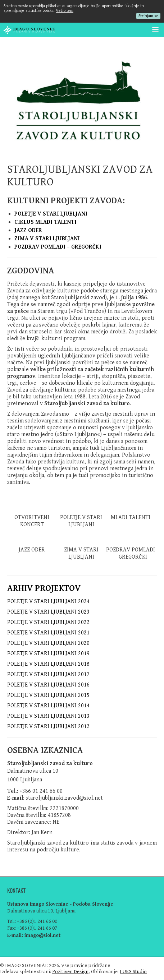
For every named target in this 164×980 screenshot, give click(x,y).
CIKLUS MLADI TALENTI (45, 222)
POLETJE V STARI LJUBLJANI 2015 (48, 695)
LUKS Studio (133, 972)
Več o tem (65, 11)
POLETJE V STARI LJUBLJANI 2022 (48, 622)
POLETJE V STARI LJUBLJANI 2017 (48, 674)
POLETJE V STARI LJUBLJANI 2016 (48, 685)
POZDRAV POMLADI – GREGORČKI (58, 247)
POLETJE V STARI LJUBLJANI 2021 (48, 633)
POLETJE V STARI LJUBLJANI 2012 (48, 727)
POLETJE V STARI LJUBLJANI (51, 214)
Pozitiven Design (70, 972)
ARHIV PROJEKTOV (44, 588)
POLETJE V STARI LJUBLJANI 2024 (48, 602)
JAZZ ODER (28, 230)
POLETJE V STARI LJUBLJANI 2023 (48, 612)
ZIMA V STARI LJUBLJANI (47, 239)
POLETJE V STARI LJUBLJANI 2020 (48, 643)
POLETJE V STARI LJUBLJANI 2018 (48, 664)
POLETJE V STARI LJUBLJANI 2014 (48, 706)
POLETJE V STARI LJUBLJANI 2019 (48, 654)
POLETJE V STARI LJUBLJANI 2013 (48, 716)
